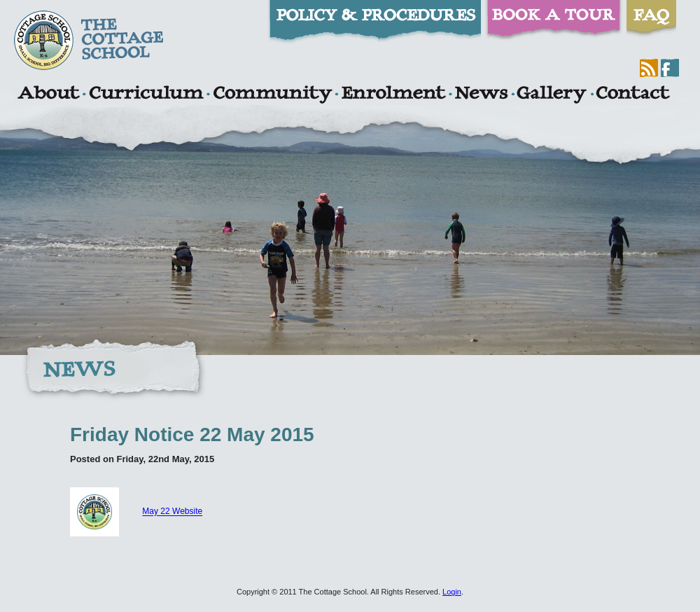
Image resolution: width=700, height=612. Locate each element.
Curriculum (146, 95)
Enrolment (393, 95)
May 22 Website (172, 512)
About (48, 95)
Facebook (670, 68)
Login (452, 592)
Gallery (552, 95)
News (481, 95)
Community (272, 95)
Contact (633, 95)
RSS (649, 68)
